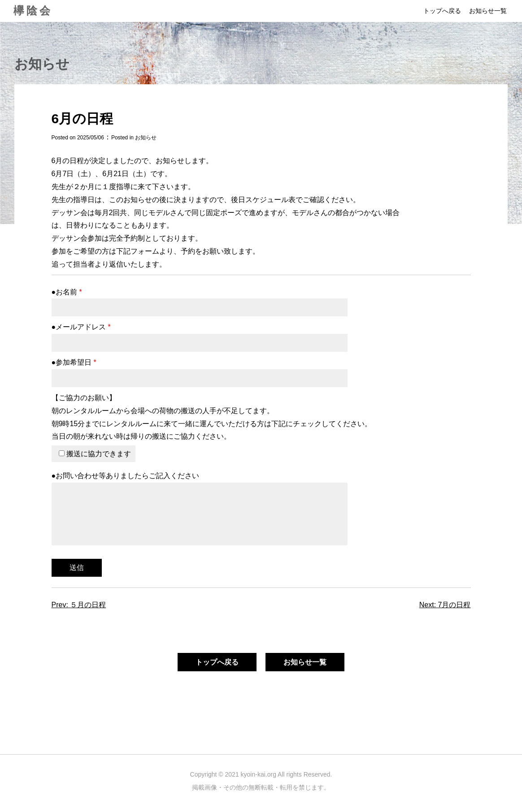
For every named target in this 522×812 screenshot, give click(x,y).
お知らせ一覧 (488, 11)
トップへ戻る (442, 11)
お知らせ (146, 138)
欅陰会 (33, 11)
